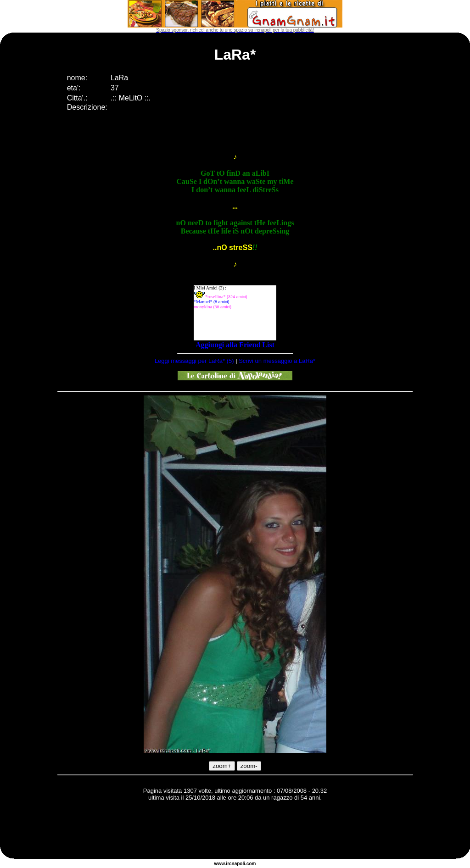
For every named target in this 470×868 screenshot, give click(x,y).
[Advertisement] (235, 831)
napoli (238, 864)
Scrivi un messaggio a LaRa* (277, 361)
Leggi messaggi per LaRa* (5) (194, 361)
